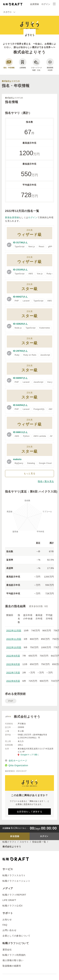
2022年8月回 (13, 664)
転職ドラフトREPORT (14, 895)
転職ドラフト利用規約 (14, 955)
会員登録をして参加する (30, 812)
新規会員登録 (12, 217)
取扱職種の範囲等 (12, 966)
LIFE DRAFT (9, 900)
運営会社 (7, 950)
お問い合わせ (9, 930)
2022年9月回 (13, 656)
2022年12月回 (14, 631)
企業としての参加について (16, 936)
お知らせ (7, 919)
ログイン (46, 4)
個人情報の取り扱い (13, 960)
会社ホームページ (16, 761)
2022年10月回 (14, 647)
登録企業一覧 (39, 842)
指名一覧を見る (46, 481)
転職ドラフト (9, 842)
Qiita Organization (17, 765)
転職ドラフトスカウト (14, 875)
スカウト (24, 842)
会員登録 (34, 4)
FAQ (5, 925)
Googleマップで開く (28, 755)
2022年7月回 (13, 673)
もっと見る (30, 473)
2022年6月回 (13, 681)
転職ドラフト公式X (13, 906)
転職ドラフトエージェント (16, 881)
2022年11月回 (14, 639)
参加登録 (15, 836)
